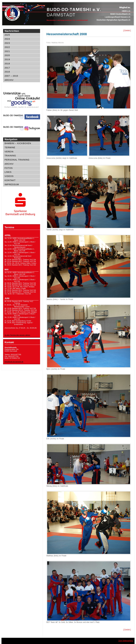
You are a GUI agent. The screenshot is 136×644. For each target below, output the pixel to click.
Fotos (9, 168)
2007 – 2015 (11, 76)
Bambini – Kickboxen (18, 143)
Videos (9, 176)
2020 (7, 55)
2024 (7, 39)
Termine (10, 147)
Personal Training (17, 160)
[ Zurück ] (127, 30)
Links (8, 172)
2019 (7, 59)
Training (10, 156)
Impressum (12, 184)
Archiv (9, 80)
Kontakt (10, 180)
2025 (7, 35)
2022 (7, 47)
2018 (7, 64)
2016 (7, 72)
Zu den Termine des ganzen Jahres (17, 335)
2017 (7, 68)
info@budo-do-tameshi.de (14, 362)
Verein (9, 152)
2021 (7, 51)
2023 (7, 43)
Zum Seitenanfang (126, 641)
